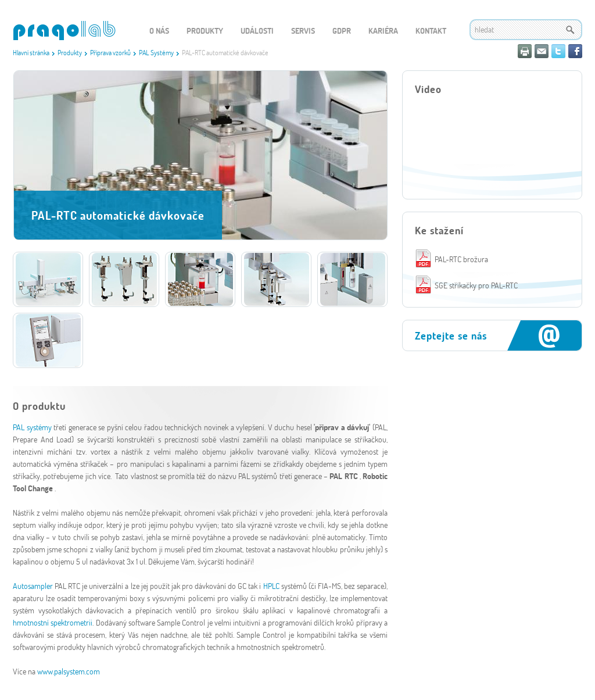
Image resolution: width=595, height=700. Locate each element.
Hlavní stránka (31, 52)
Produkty (70, 52)
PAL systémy (33, 427)
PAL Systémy (156, 52)
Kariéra (383, 31)
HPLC (271, 586)
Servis (303, 31)
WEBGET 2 (64, 31)
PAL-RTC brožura (461, 259)
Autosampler (33, 586)
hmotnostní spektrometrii (53, 622)
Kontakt (431, 31)
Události (257, 31)
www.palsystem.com (69, 671)
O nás (159, 31)
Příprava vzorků (110, 52)
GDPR (342, 31)
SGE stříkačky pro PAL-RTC (476, 285)
